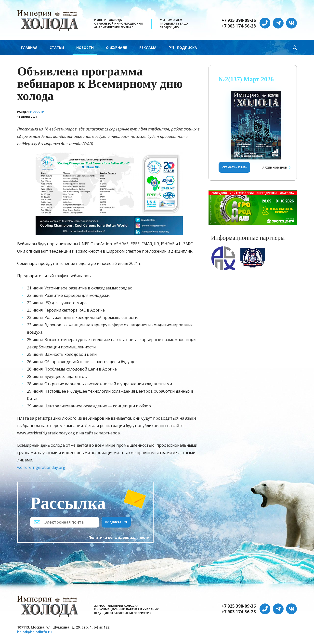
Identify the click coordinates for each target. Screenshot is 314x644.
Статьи (57, 48)
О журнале (117, 48)
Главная (29, 48)
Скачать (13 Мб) (234, 167)
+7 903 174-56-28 (239, 26)
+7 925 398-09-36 (239, 20)
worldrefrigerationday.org (41, 467)
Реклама (148, 48)
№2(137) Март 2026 (246, 79)
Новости (85, 48)
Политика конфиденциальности (119, 537)
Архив (275, 167)
